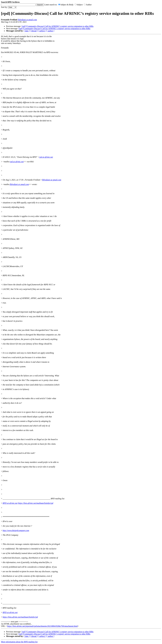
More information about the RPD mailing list (19, 642)
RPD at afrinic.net (10, 503)
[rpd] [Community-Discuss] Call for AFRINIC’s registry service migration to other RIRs (58, 26)
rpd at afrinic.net (46, 157)
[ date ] (27, 31)
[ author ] (50, 31)
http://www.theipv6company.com (16, 530)
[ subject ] (42, 31)
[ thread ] (34, 31)
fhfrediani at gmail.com (27, 20)
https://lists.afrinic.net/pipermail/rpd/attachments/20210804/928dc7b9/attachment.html (42, 626)
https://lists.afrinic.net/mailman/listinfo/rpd (36, 503)
